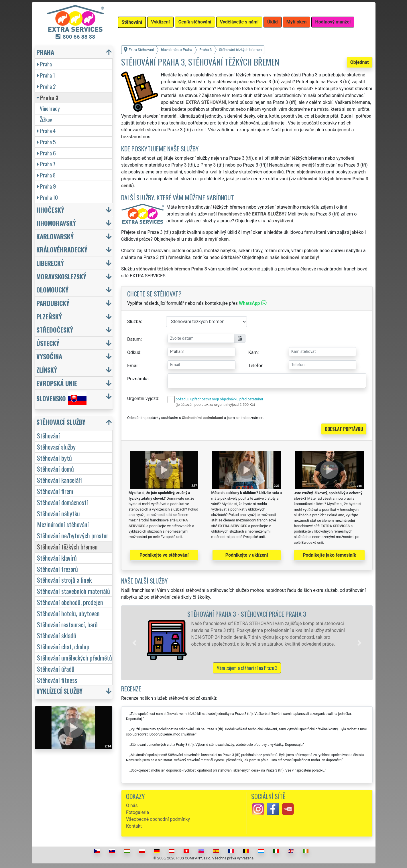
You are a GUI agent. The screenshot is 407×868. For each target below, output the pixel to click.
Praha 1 (46, 75)
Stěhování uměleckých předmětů (74, 658)
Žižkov (46, 119)
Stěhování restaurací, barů (67, 624)
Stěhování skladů (57, 635)
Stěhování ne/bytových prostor (73, 535)
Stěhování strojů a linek (64, 580)
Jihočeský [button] (50, 210)
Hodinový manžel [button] (333, 22)
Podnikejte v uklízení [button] (247, 555)
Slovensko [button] (61, 398)
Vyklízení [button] (160, 22)
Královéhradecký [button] (62, 249)
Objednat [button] (360, 62)
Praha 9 (46, 186)
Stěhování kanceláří (59, 480)
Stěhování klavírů (57, 558)
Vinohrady (50, 108)
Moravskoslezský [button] (61, 276)
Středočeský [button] (55, 330)
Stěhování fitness (57, 680)
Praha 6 (46, 153)
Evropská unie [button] (57, 383)
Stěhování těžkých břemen (67, 546)
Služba (134, 322)
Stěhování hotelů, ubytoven (68, 613)
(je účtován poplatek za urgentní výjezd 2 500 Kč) (215, 405)
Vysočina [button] (49, 356)
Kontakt (134, 826)
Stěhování (48, 435)
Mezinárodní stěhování (63, 524)
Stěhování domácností (62, 502)
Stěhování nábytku (58, 513)
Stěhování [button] (132, 22)
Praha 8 (46, 175)
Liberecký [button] (50, 263)
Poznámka (138, 379)
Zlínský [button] (47, 370)
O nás (132, 805)
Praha (44, 64)
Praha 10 (47, 197)
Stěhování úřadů (56, 669)
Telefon (256, 366)
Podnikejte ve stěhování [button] (164, 555)
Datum (134, 339)
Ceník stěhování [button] (195, 22)
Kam (253, 352)
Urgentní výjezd (143, 399)
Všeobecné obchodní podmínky (158, 819)
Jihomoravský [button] (56, 223)
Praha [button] (45, 52)
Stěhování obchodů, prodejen (70, 602)
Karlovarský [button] (55, 236)
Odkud (134, 352)
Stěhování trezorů (57, 569)
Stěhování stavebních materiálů (73, 591)
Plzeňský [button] (49, 316)
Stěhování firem (55, 491)
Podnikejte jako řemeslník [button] (329, 555)
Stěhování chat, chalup (63, 646)
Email (133, 366)
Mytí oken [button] (297, 22)
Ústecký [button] (48, 343)
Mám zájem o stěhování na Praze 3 (247, 668)
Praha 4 (46, 131)
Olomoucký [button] (52, 289)
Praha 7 (46, 164)
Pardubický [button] (53, 303)
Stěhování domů (55, 469)
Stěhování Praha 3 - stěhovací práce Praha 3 (247, 614)
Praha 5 (46, 142)
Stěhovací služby (56, 447)
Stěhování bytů (54, 458)
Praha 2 (46, 86)
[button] (134, 643)
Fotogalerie (137, 812)
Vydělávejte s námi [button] (239, 22)
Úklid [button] (273, 22)
